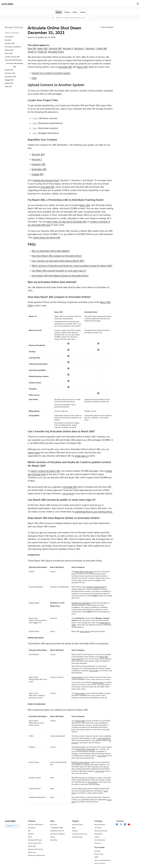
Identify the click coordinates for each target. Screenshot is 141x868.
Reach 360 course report (84, 572)
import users (34, 453)
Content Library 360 (12, 57)
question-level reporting (96, 587)
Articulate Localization (13, 47)
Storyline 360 (10, 43)
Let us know (68, 494)
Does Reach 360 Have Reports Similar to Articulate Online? (60, 276)
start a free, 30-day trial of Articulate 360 (67, 222)
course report (80, 693)
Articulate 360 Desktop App (15, 65)
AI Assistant (9, 37)
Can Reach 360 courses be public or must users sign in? (59, 271)
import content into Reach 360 (45, 471)
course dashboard (104, 738)
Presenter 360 (10, 73)
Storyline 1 (90, 48)
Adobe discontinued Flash (46, 180)
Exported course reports (80, 762)
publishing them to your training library (94, 512)
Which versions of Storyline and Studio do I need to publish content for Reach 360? (72, 266)
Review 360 (9, 50)
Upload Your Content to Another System (51, 73)
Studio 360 (9, 70)
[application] (136, 863)
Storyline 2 (79, 48)
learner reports (98, 682)
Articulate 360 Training (13, 60)
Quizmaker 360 (10, 77)
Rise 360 (8, 40)
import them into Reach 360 (47, 238)
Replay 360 (9, 83)
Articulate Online (56, 52)
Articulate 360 (65, 67)
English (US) (13, 826)
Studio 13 (32, 52)
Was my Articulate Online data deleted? (51, 251)
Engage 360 (9, 80)
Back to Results (107, 27)
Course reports (77, 677)
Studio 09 (42, 52)
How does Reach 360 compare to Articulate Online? (57, 256)
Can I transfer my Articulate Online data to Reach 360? (58, 261)
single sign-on (82, 456)
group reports (85, 631)
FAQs (34, 78)
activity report (80, 721)
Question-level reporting (80, 603)
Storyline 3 (68, 48)
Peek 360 (8, 87)
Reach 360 (9, 53)
